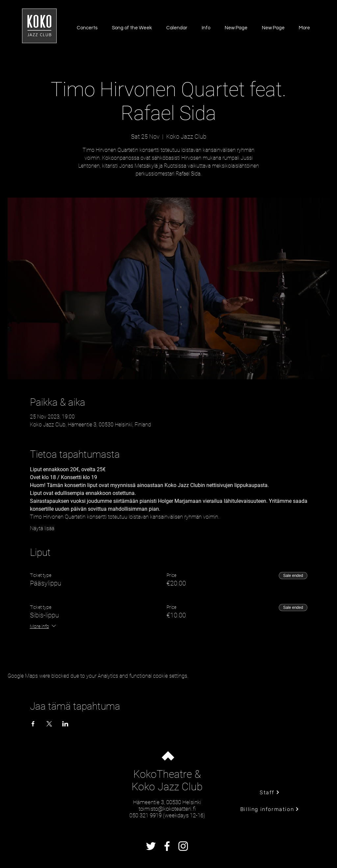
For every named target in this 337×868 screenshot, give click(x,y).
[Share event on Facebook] (33, 724)
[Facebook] (167, 846)
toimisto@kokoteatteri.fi (167, 809)
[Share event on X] (49, 724)
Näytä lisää (42, 528)
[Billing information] (270, 809)
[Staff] (270, 792)
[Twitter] (151, 846)
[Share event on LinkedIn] (65, 724)
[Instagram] (183, 846)
